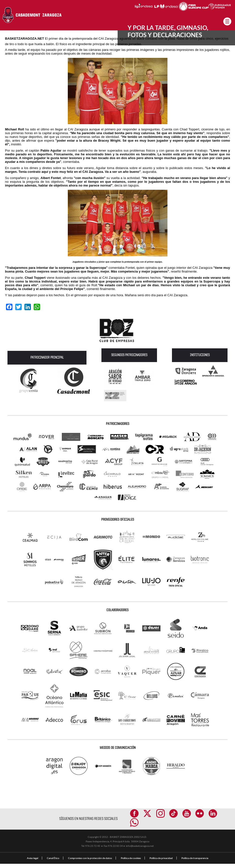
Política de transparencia (195, 862)
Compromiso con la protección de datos (90, 862)
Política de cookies (131, 862)
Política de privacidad (161, 862)
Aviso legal (33, 862)
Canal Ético (53, 862)
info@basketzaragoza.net (140, 850)
